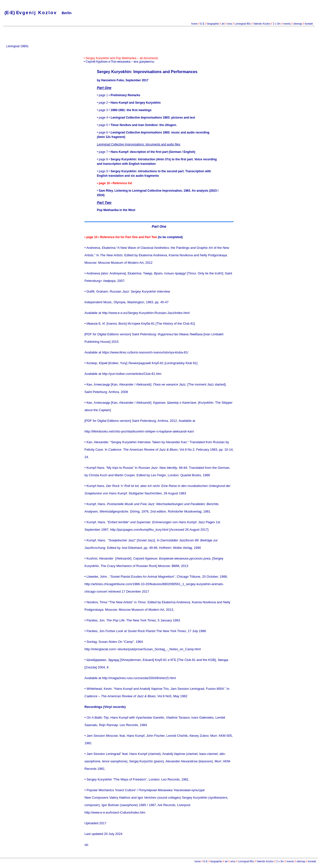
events (287, 24)
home (194, 24)
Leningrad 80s (243, 24)
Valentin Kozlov (262, 24)
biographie (213, 24)
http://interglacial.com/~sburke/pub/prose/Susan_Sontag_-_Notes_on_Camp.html (143, 649)
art (223, 24)
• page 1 (119, 95)
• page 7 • (146, 152)
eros (230, 24)
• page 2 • (129, 103)
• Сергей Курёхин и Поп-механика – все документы (119, 62)
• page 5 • (137, 125)
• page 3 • (124, 110)
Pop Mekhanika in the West (116, 210)
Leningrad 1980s (17, 46)
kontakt (309, 24)
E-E (202, 24)
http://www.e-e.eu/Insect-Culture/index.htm (115, 812)
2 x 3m (276, 24)
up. (87, 845)
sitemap (298, 24)
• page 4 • (146, 118)
